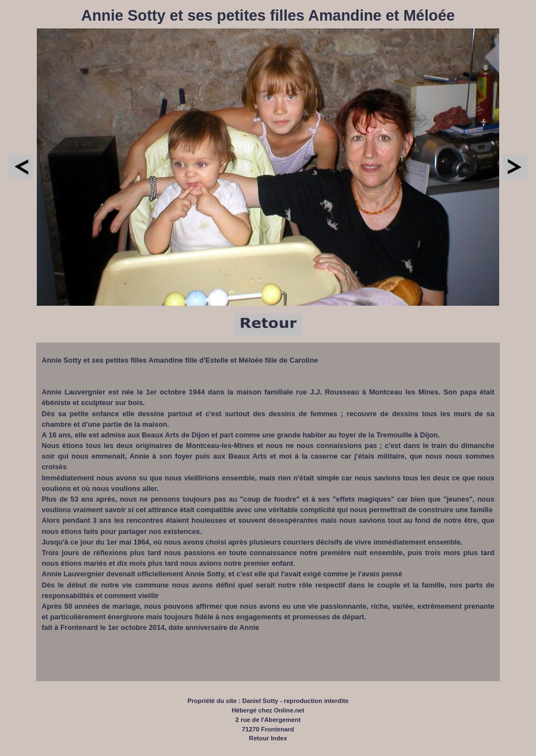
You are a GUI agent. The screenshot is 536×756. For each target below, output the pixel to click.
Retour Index (268, 738)
